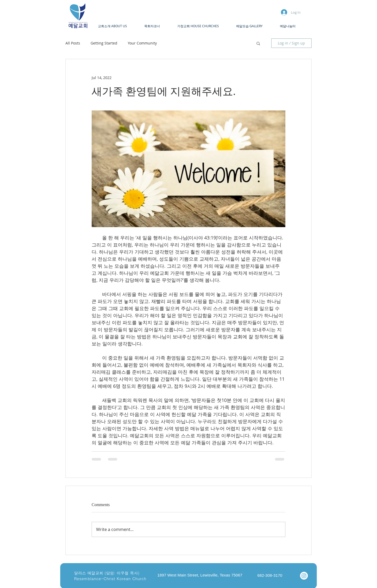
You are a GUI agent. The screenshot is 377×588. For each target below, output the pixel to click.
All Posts (73, 43)
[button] (117, 26)
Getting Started (104, 43)
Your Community (142, 43)
